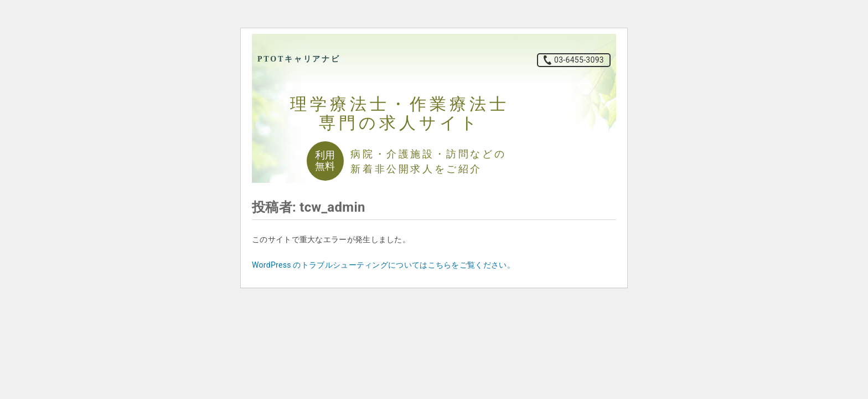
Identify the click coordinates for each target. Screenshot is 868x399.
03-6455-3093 (579, 60)
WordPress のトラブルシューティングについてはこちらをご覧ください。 (383, 265)
